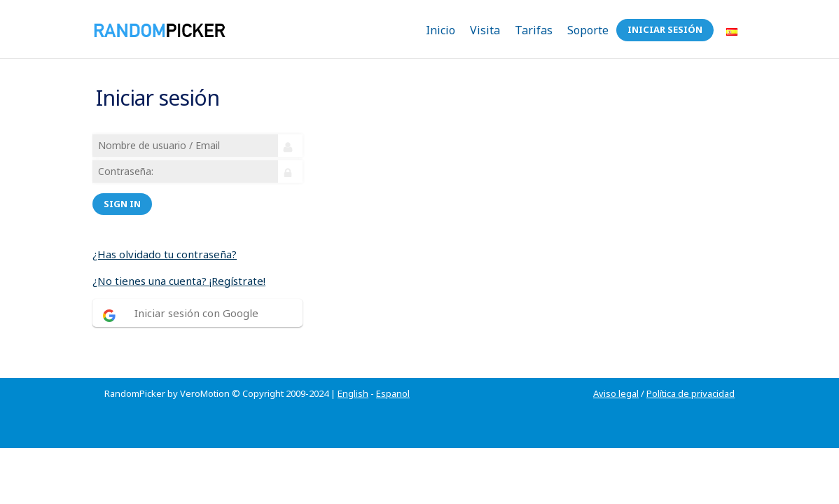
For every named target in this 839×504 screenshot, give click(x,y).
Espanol (393, 377)
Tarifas (534, 30)
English (353, 377)
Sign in (124, 195)
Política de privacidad (691, 377)
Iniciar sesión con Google (199, 304)
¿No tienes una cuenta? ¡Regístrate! (181, 272)
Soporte (588, 30)
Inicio (441, 30)
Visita (485, 30)
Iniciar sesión (665, 29)
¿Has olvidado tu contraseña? (167, 246)
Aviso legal (616, 377)
